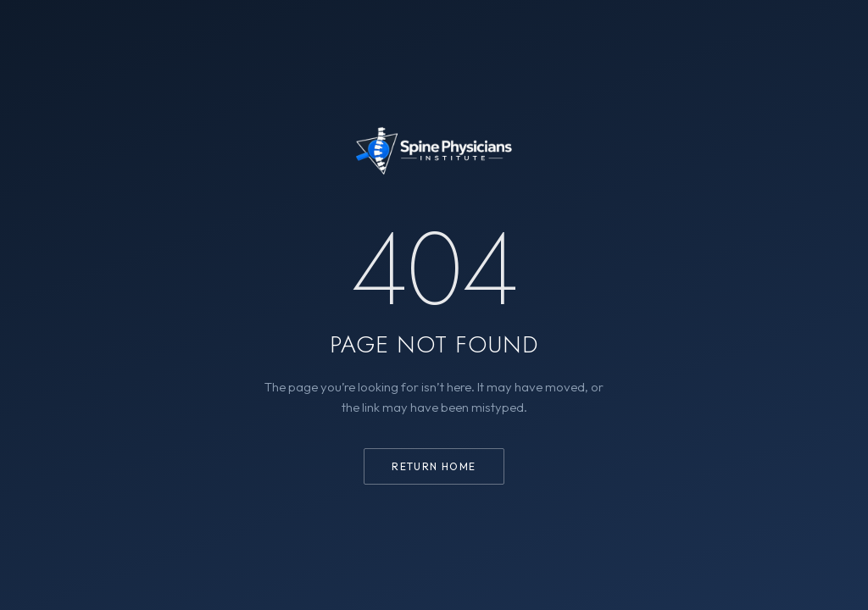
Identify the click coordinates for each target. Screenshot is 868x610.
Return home (434, 466)
